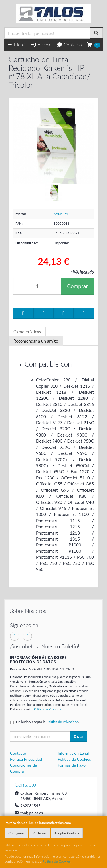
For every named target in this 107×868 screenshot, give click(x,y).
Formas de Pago (72, 765)
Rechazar (39, 833)
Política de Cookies (56, 861)
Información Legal (73, 753)
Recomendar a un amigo (36, 341)
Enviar (79, 736)
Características (27, 332)
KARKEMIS (62, 214)
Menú (16, 44)
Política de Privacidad (48, 709)
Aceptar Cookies (67, 833)
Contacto (69, 44)
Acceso (41, 44)
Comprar (77, 286)
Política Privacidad (26, 759)
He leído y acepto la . (48, 722)
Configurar (16, 833)
